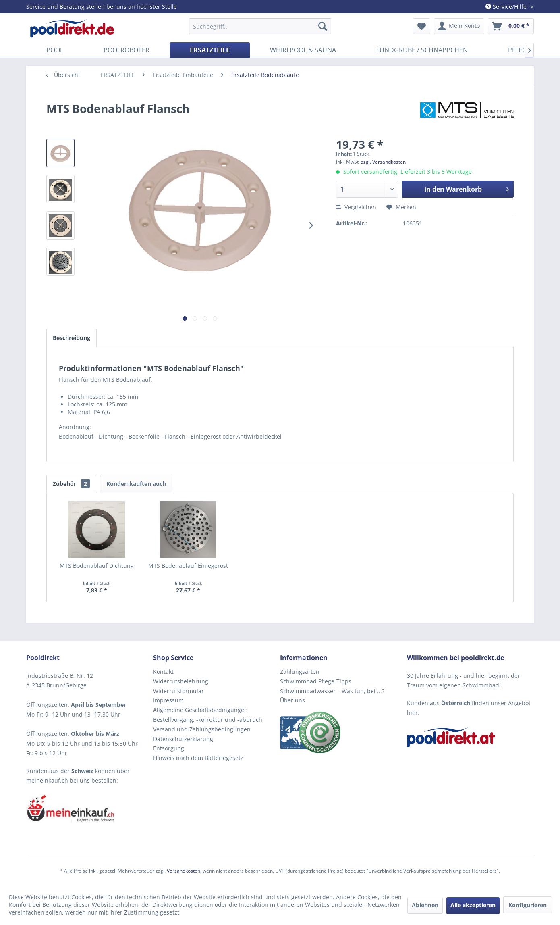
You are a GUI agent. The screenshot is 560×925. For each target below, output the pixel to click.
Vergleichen (356, 207)
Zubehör (71, 484)
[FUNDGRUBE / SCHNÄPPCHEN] (422, 50)
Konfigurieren (528, 905)
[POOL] (55, 50)
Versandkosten (184, 871)
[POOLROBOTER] (127, 50)
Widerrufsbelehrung (181, 681)
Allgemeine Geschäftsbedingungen (200, 710)
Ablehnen (425, 905)
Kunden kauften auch (136, 484)
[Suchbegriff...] (260, 26)
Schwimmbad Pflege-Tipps (316, 681)
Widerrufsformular (178, 691)
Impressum (168, 700)
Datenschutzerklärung (183, 739)
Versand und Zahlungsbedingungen (202, 729)
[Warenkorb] (511, 26)
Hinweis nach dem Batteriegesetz (198, 758)
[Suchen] (323, 26)
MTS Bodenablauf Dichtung (97, 566)
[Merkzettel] (422, 26)
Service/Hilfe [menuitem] (507, 7)
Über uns (292, 700)
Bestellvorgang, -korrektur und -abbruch (208, 720)
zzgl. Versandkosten (383, 162)
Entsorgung (169, 748)
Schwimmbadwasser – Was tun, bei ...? (332, 691)
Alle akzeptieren (473, 905)
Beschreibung (72, 338)
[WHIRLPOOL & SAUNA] (303, 50)
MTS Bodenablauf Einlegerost (188, 566)
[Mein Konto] (459, 26)
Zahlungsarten (300, 672)
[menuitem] (260, 26)
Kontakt (163, 672)
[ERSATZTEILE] (210, 50)
